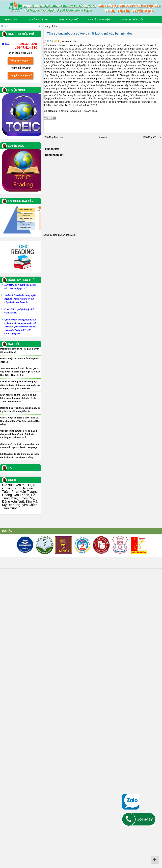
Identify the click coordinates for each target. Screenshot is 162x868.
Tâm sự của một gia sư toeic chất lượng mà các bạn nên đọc (86, 34)
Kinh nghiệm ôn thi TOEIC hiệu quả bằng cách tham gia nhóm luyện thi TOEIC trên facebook (22, 614)
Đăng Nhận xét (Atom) (61, 235)
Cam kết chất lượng (38, 20)
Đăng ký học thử (69, 20)
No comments (64, 41)
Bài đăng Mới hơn (49, 137)
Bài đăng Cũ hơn (148, 137)
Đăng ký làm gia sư (25, 291)
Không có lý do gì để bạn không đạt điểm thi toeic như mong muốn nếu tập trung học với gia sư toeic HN (24, 601)
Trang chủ (11, 20)
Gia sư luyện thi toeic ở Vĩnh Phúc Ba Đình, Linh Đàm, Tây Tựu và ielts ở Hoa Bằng (24, 637)
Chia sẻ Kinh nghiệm (99, 20)
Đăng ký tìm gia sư (25, 276)
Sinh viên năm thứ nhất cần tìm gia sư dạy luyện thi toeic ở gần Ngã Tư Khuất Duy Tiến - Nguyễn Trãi (24, 588)
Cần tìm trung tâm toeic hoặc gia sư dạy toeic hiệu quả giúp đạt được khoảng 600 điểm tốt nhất (23, 650)
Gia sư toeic (46, 111)
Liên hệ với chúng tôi (131, 20)
